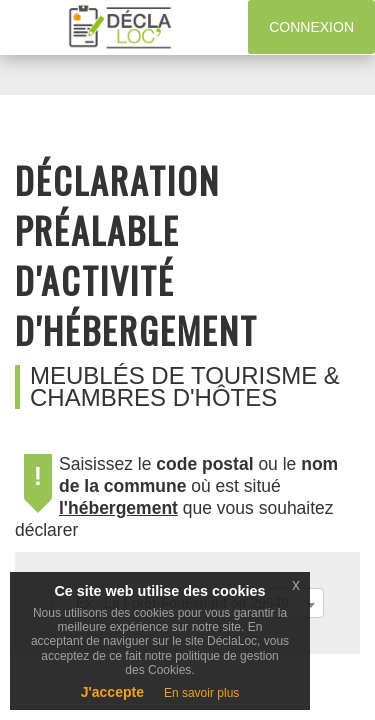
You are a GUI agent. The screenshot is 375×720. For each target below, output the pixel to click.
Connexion (311, 27)
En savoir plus (201, 693)
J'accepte (112, 692)
